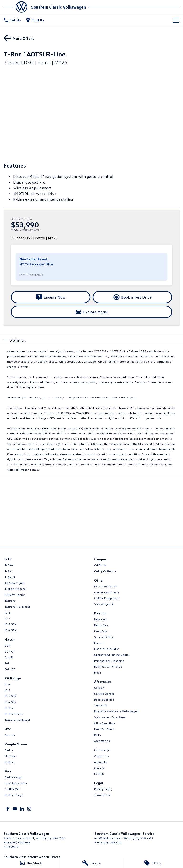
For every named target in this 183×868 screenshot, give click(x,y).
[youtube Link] (15, 809)
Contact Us (102, 756)
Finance (99, 643)
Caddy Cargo (13, 777)
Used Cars (101, 631)
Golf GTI (10, 651)
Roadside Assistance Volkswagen (117, 711)
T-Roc (9, 571)
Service (99, 688)
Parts (97, 735)
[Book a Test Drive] (132, 297)
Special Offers (104, 637)
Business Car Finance (108, 666)
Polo (8, 663)
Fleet (98, 672)
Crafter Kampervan (107, 598)
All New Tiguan (15, 583)
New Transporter (16, 783)
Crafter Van (13, 789)
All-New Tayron (15, 595)
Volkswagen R (104, 604)
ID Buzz (10, 708)
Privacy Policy (103, 789)
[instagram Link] (29, 809)
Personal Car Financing (109, 661)
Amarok (10, 735)
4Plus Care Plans (105, 723)
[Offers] (153, 863)
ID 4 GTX (11, 630)
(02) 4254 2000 (22, 842)
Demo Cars (101, 625)
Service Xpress (104, 694)
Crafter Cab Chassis (107, 592)
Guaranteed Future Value (111, 655)
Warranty (101, 705)
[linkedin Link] (22, 809)
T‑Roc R (10, 577)
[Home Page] (17, 7)
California (100, 565)
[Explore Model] (91, 312)
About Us (100, 762)
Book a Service (104, 700)
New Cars (100, 619)
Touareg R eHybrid (17, 607)
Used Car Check (104, 729)
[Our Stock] (30, 863)
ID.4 (7, 613)
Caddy (9, 750)
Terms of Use (103, 795)
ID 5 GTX (11, 624)
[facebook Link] (8, 809)
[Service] (91, 863)
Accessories (102, 741)
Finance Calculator (107, 649)
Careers (99, 768)
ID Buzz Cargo (14, 714)
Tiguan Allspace (15, 589)
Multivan (11, 756)
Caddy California (105, 571)
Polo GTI (10, 669)
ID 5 (7, 618)
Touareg (10, 601)
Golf (8, 646)
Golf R (9, 657)
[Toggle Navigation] (176, 20)
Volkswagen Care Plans (110, 717)
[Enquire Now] (51, 297)
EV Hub (99, 774)
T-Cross (10, 565)
